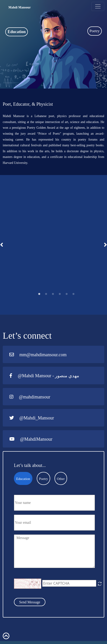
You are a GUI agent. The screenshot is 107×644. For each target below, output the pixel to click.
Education (17, 32)
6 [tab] (73, 294)
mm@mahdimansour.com (38, 355)
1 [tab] (39, 294)
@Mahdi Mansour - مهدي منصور (44, 376)
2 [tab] (46, 294)
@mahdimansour (30, 397)
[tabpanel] (53, 245)
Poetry (94, 31)
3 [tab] (53, 294)
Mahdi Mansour (20, 7)
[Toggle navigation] (98, 6)
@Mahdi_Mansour (32, 418)
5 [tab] (67, 294)
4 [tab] (60, 294)
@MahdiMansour (31, 439)
